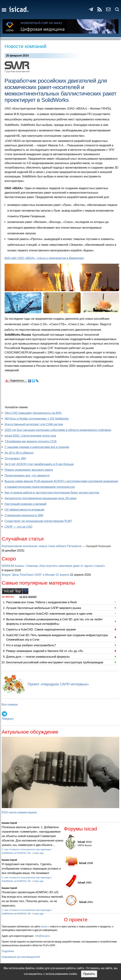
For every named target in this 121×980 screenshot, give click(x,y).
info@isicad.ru (43, 936)
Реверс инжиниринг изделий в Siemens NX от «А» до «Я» (45, 651)
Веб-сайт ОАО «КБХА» (20, 258)
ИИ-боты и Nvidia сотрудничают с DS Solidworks (37, 419)
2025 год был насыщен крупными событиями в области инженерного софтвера (58, 430)
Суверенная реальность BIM (24, 515)
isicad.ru (45, 926)
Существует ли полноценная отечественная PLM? (38, 521)
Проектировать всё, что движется (27, 476)
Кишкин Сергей (9, 823)
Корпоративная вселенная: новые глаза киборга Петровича (42, 546)
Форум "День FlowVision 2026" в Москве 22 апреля (36, 575)
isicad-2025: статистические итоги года (30, 436)
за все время (28, 597)
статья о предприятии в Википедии (60, 258)
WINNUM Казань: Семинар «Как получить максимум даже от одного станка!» (53, 566)
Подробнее (8, 951)
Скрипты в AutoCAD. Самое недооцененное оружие (41, 629)
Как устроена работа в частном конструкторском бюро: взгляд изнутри (52, 493)
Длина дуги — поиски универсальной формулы (38, 657)
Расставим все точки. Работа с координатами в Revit (41, 602)
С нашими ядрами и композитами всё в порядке (37, 447)
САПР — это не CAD (18, 527)
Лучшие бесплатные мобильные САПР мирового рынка (44, 608)
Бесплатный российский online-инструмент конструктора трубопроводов (55, 662)
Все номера (10, 705)
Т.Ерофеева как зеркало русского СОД (31, 441)
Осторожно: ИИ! (15, 458)
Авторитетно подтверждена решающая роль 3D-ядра (41, 498)
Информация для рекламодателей (21, 957)
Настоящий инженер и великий (25, 504)
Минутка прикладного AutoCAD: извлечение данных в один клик (49, 614)
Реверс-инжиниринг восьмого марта (29, 470)
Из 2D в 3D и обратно (19, 453)
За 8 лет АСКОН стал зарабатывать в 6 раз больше (39, 464)
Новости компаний (25, 46)
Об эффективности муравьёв (24, 510)
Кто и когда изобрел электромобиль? (31, 645)
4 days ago (38, 853)
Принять (89, 974)
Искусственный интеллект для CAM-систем (34, 424)
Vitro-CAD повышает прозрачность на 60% (33, 413)
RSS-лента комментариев (19, 812)
